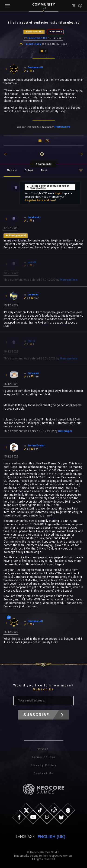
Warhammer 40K (34, 32)
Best (44, 170)
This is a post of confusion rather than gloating (48, 187)
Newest (12, 170)
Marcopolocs (69, 280)
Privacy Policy (44, 765)
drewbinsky (34, 44)
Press (43, 749)
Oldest (29, 170)
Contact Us (44, 773)
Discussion (56, 32)
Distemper (65, 431)
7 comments (43, 164)
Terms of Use (44, 757)
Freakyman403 (37, 38)
